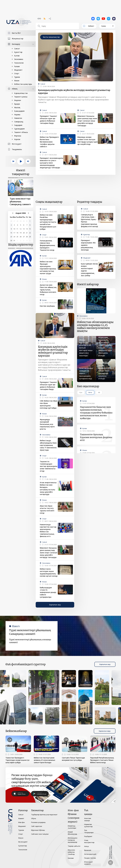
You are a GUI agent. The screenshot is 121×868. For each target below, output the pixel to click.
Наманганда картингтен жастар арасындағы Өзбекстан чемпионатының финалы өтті (48, 530)
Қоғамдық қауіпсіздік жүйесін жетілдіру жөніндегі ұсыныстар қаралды (74, 92)
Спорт (17, 73)
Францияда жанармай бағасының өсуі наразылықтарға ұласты (47, 424)
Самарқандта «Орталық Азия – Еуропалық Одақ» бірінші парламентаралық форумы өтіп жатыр (89, 221)
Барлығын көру (105, 731)
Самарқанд (19, 122)
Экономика (19, 59)
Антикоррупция (90, 854)
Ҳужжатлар (23, 846)
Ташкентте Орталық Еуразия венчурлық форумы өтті (96, 437)
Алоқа (86, 846)
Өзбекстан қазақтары (23, 84)
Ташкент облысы (21, 132)
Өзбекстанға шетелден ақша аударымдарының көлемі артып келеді (49, 572)
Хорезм (17, 139)
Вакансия (88, 850)
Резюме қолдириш (38, 822)
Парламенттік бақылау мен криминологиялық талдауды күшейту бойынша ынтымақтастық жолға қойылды (96, 413)
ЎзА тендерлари (89, 831)
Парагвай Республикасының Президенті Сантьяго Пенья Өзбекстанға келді (102, 760)
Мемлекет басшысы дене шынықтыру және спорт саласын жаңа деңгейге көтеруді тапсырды (87, 121)
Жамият (21, 818)
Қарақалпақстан (21, 93)
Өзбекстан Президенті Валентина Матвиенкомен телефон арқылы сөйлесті (49, 142)
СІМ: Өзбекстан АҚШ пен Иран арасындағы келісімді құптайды (49, 404)
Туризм (17, 77)
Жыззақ (17, 107)
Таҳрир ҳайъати (74, 846)
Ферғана (18, 136)
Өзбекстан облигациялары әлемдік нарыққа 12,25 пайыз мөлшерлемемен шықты (95, 327)
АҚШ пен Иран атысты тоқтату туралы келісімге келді (47, 509)
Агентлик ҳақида (88, 819)
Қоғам (17, 56)
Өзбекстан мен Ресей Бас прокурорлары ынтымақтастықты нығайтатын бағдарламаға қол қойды (48, 222)
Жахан (17, 81)
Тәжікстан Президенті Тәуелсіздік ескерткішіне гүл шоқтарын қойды (17, 760)
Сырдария (18, 125)
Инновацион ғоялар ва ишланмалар (73, 840)
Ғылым (17, 66)
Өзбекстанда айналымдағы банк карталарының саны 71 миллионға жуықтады (48, 445)
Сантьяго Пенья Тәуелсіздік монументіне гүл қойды (73, 759)
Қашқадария (19, 111)
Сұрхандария (19, 129)
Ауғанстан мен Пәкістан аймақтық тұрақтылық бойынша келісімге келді (48, 290)
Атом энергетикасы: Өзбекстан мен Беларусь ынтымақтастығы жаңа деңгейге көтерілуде (48, 488)
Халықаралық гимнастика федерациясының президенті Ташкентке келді (47, 245)
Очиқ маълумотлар (89, 841)
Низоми (71, 858)
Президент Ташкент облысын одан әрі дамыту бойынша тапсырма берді (48, 120)
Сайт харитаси (37, 826)
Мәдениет (18, 70)
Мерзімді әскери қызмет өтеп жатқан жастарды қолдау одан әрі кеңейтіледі (88, 141)
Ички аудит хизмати (89, 863)
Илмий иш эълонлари (72, 827)
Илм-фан (22, 822)
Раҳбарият (88, 836)
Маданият (22, 826)
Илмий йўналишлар (72, 833)
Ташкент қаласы (21, 97)
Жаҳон (21, 838)
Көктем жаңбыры (47, 306)
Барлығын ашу (55, 605)
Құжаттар (18, 52)
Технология (19, 63)
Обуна (34, 818)
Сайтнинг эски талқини (40, 834)
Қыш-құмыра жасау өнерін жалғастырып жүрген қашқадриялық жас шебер (89, 270)
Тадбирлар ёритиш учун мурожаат (44, 815)
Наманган (18, 118)
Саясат (17, 49)
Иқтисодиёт (23, 842)
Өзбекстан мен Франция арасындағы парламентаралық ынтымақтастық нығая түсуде (48, 267)
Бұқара (17, 104)
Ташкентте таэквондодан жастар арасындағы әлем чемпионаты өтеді (49, 466)
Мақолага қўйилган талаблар (71, 852)
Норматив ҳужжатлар (88, 825)
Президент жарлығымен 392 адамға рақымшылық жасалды (88, 245)
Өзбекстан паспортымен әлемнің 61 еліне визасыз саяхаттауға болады (44, 760)
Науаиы (17, 115)
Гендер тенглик (90, 858)
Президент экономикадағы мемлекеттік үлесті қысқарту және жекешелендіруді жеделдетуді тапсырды (52, 163)
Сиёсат (21, 815)
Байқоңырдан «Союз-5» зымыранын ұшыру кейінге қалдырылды (48, 592)
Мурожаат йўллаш (38, 830)
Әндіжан (18, 100)
